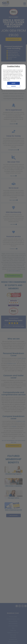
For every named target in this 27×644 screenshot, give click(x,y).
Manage (14, 86)
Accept (13, 83)
